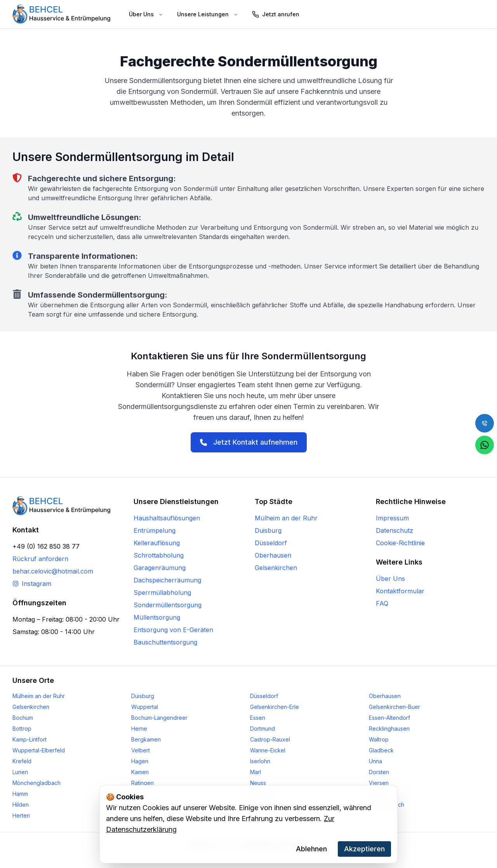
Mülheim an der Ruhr (286, 518)
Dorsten (379, 772)
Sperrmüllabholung (162, 593)
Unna (375, 761)
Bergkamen (146, 739)
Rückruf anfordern (40, 559)
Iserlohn (260, 761)
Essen (258, 718)
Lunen (20, 772)
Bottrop (22, 729)
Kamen (140, 772)
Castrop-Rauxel (270, 739)
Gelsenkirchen (276, 568)
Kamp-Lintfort (30, 739)
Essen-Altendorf (389, 718)
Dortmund (262, 729)
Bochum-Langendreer (159, 718)
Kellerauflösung (157, 543)
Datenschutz (394, 530)
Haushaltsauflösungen (167, 518)
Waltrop (379, 739)
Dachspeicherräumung (167, 580)
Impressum (392, 518)
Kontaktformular (400, 591)
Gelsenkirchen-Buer (394, 707)
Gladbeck (381, 750)
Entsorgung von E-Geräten (173, 630)
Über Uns (390, 579)
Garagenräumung (160, 568)
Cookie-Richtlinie (400, 543)
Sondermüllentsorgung (168, 605)
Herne (139, 729)
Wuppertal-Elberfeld (39, 750)
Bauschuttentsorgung (165, 642)
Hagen (140, 761)
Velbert (141, 750)
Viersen (379, 783)
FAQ (382, 603)
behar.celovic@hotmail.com (53, 571)
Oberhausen (273, 555)
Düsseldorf (271, 543)
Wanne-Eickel (268, 750)
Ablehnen (311, 849)
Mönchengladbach (36, 783)
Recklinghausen (389, 729)
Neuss (258, 783)
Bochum (23, 718)
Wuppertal (145, 707)
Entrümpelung (155, 530)
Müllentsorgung (157, 617)
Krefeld (22, 761)
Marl (255, 772)
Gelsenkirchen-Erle (275, 707)
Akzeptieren (364, 849)
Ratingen (142, 783)
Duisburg (268, 530)
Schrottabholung (159, 555)
